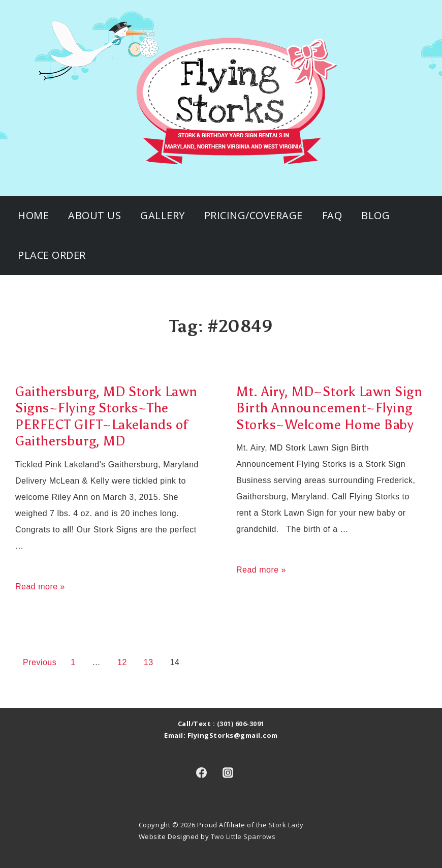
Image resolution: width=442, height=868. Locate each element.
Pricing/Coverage (254, 215)
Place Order (52, 255)
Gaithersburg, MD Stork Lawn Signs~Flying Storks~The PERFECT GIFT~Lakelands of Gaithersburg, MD (106, 416)
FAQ (332, 215)
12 (122, 662)
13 (149, 662)
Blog (375, 215)
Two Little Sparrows (243, 836)
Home (33, 215)
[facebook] (201, 773)
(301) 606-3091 (241, 724)
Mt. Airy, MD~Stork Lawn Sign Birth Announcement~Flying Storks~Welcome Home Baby (329, 408)
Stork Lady (286, 825)
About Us (94, 215)
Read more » (40, 587)
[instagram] (228, 773)
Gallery (163, 215)
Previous (40, 662)
